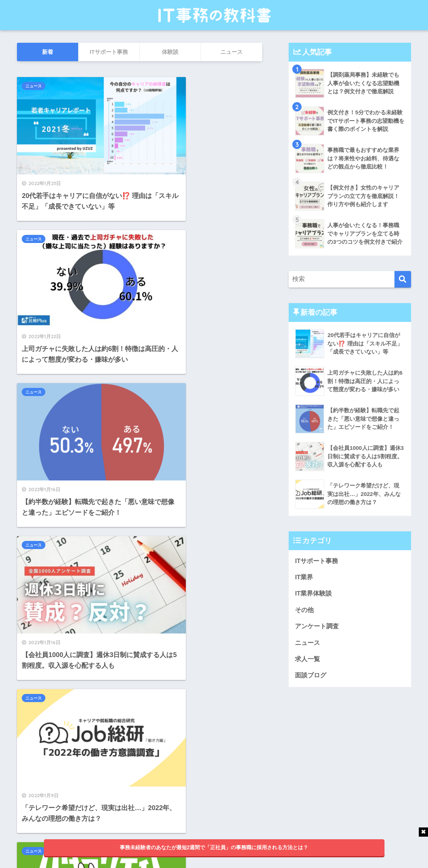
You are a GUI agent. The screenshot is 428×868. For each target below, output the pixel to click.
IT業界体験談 (313, 594)
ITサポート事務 (316, 561)
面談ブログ (311, 676)
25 (162, 774)
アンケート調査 (317, 627)
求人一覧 (307, 660)
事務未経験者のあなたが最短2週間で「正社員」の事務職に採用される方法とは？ (214, 847)
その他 (304, 610)
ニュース (34, 86)
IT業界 (304, 577)
